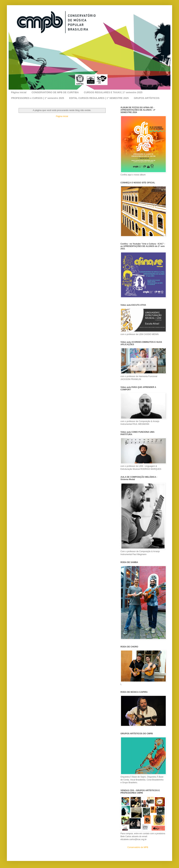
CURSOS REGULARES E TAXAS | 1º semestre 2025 (113, 92)
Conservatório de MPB (138, 847)
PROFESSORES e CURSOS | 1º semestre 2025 (38, 98)
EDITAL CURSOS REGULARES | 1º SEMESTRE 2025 (99, 98)
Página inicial (19, 92)
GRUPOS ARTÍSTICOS (147, 98)
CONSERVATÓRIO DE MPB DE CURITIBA (55, 92)
